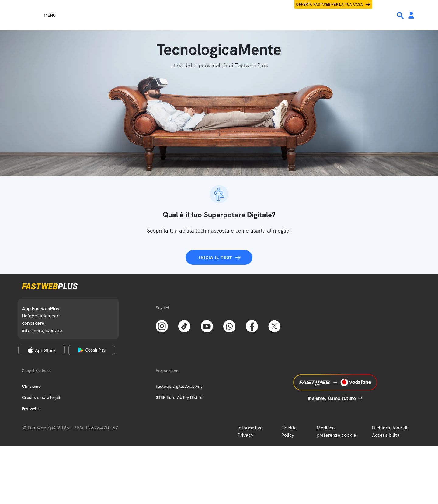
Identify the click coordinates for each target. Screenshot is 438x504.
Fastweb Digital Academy (179, 386)
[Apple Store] (42, 350)
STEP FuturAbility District (180, 397)
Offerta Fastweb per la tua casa (329, 5)
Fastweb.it (31, 409)
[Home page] (219, 15)
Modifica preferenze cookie (336, 431)
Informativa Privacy (250, 431)
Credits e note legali (41, 397)
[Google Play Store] (92, 350)
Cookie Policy (289, 431)
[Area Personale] (411, 16)
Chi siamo (31, 386)
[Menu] (39, 15)
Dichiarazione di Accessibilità (390, 431)
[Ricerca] (401, 16)
